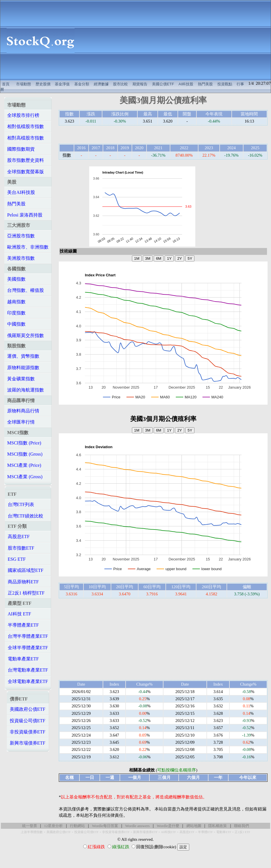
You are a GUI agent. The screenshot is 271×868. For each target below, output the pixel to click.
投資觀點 (225, 84)
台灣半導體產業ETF (28, 636)
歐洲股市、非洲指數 (28, 247)
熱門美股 (205, 84)
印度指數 (16, 313)
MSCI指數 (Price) (24, 443)
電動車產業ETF (23, 659)
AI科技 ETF (19, 614)
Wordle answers (138, 826)
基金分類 (82, 84)
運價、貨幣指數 (23, 356)
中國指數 (16, 324)
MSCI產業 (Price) (24, 465)
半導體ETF (205, 832)
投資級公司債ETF (28, 721)
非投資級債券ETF (28, 732)
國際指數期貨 (21, 149)
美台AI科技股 (21, 192)
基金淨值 (62, 84)
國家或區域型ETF (26, 570)
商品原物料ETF (23, 582)
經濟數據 (101, 84)
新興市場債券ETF (28, 743)
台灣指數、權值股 (26, 290)
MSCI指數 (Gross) (25, 454)
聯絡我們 (241, 826)
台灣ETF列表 (21, 504)
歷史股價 (43, 84)
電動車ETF (224, 832)
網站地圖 (194, 826)
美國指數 (16, 279)
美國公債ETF (163, 84)
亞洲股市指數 (21, 236)
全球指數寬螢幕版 (26, 172)
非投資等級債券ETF (116, 832)
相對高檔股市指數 (26, 138)
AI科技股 (186, 84)
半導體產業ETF (23, 625)
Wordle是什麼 (168, 826)
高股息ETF (19, 537)
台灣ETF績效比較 (26, 516)
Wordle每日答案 (105, 826)
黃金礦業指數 (21, 379)
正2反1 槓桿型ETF (26, 593)
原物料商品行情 (23, 411)
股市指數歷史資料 (26, 160)
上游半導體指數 (32, 832)
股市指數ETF (21, 548)
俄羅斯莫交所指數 (26, 335)
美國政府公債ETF (28, 709)
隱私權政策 (218, 826)
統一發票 (30, 826)
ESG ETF (17, 559)
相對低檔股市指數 (26, 126)
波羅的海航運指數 (26, 390)
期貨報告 (140, 84)
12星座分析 (53, 826)
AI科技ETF (168, 832)
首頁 (6, 84)
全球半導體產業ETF (28, 648)
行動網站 (77, 826)
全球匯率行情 (21, 422)
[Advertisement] (176, 40)
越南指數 (16, 302)
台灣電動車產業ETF (28, 670)
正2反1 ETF (242, 832)
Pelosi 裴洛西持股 (25, 215)
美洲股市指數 (21, 258)
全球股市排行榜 (23, 115)
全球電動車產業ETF (28, 681)
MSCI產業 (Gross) (25, 477)
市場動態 (24, 84)
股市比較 (120, 84)
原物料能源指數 (23, 368)
